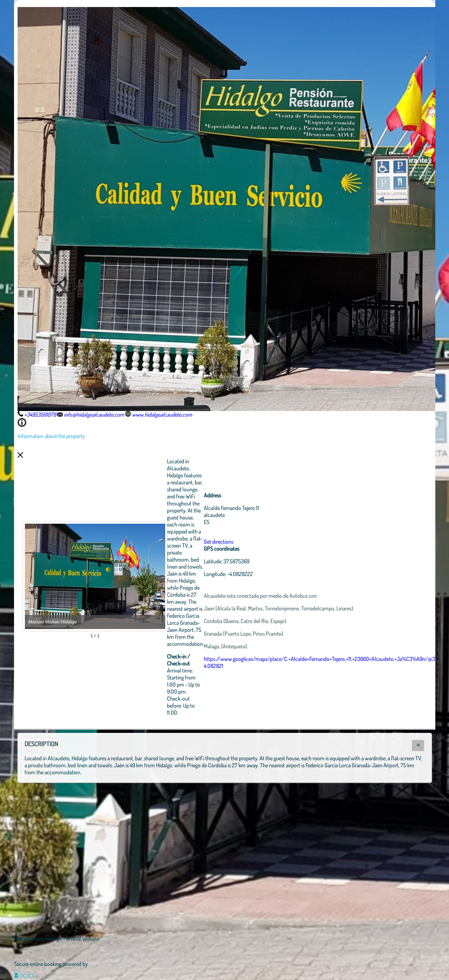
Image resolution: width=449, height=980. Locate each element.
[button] (418, 746)
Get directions (219, 542)
